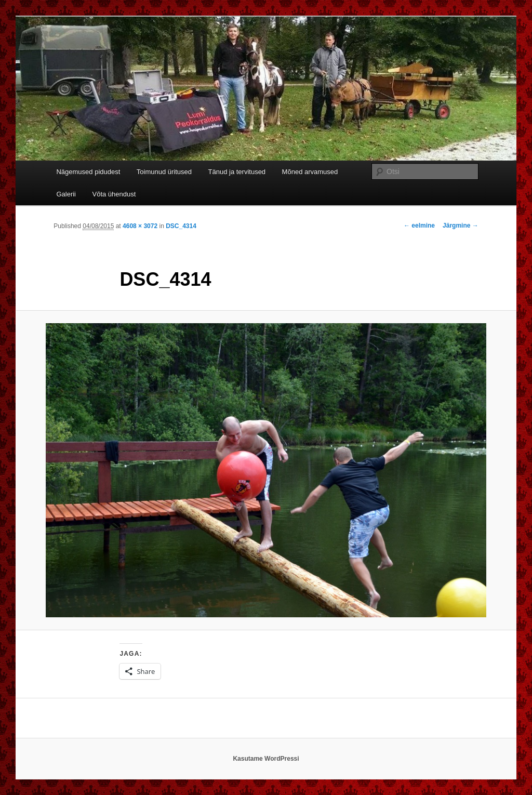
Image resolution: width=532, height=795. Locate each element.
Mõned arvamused (310, 172)
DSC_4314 (181, 226)
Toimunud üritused (164, 172)
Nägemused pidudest (88, 172)
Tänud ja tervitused (237, 172)
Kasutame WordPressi (266, 759)
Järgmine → (461, 226)
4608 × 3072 (140, 226)
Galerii (66, 194)
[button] (266, 470)
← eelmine (419, 226)
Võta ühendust (114, 194)
